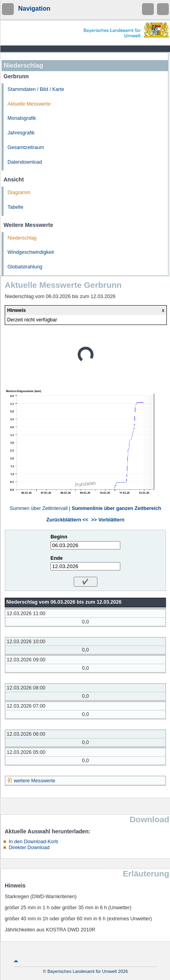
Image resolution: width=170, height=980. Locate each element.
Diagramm (19, 193)
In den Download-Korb (33, 842)
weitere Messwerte (35, 781)
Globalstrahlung (25, 267)
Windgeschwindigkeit (31, 252)
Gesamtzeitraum (26, 147)
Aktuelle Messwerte (29, 104)
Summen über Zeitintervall (38, 508)
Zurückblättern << (67, 520)
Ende (57, 558)
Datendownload (25, 162)
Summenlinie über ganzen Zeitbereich (117, 508)
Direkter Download (29, 848)
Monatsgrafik (22, 118)
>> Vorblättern (108, 520)
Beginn (59, 537)
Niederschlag (22, 238)
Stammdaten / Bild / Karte (36, 89)
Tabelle (15, 207)
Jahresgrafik (21, 133)
